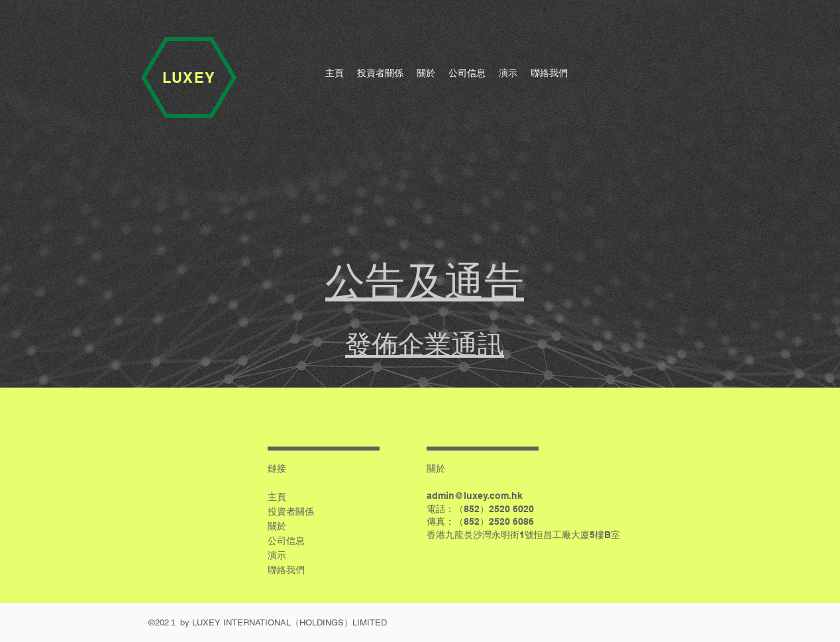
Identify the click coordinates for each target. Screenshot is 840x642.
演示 (277, 555)
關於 (277, 526)
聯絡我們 (286, 570)
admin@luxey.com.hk (475, 496)
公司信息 (286, 541)
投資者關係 (291, 511)
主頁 (277, 497)
